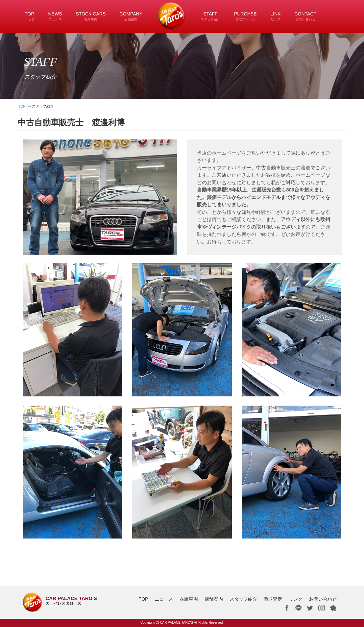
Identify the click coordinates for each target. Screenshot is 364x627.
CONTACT (306, 16)
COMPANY (131, 16)
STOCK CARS (91, 16)
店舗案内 (214, 599)
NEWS (55, 16)
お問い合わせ (323, 599)
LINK (275, 16)
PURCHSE (245, 16)
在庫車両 (189, 599)
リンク (296, 599)
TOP (30, 16)
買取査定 (273, 599)
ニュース (164, 599)
